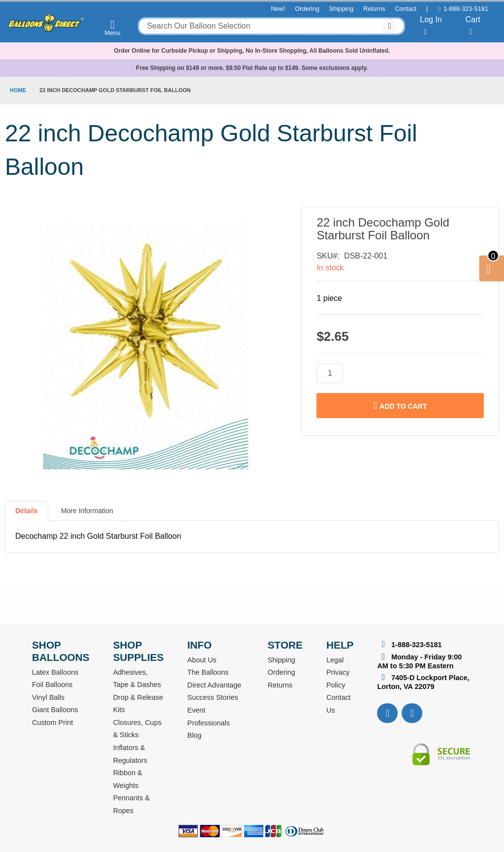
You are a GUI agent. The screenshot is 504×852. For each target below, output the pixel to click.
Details (27, 511)
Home (18, 90)
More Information (87, 511)
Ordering (307, 9)
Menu (113, 28)
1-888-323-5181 (466, 9)
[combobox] (271, 26)
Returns (374, 9)
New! (278, 9)
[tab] (27, 515)
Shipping (342, 9)
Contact (406, 9)
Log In (431, 26)
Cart (472, 26)
